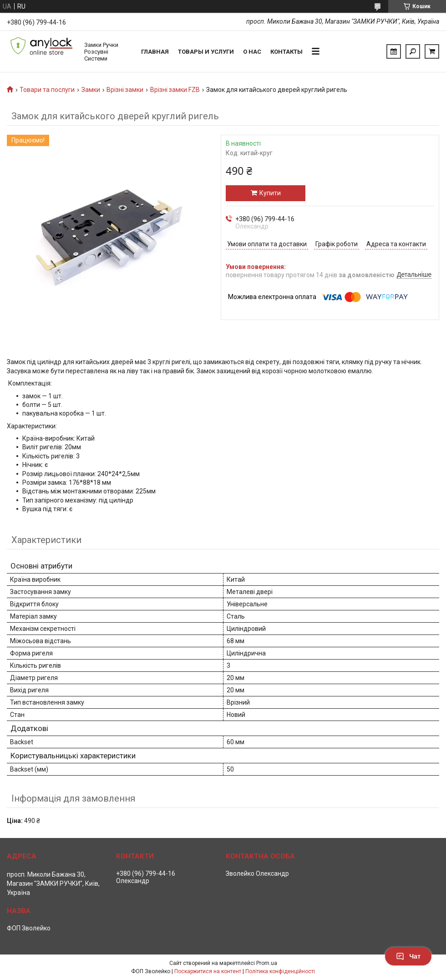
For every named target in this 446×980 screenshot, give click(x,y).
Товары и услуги (206, 52)
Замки (91, 90)
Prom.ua (267, 963)
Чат (408, 956)
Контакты (286, 52)
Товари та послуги (47, 90)
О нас (252, 52)
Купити (270, 193)
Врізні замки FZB (175, 90)
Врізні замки (125, 90)
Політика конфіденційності (280, 971)
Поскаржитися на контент (208, 971)
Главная (155, 52)
